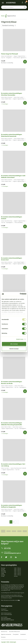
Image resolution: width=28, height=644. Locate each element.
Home (4, 16)
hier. (19, 600)
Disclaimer (3, 637)
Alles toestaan (14, 344)
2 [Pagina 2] (14, 522)
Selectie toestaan (14, 349)
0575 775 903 (7, 549)
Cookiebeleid (23, 634)
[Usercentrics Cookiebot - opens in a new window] (20, 294)
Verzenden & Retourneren (14, 632)
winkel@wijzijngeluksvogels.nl (12, 553)
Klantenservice (4, 632)
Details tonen (20, 339)
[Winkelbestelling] (8, 25)
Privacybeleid (16, 634)
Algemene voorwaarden (6, 634)
